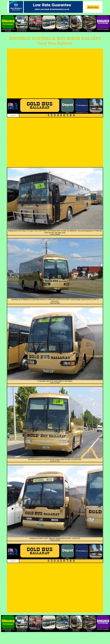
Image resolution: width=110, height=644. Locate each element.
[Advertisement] (24, 74)
